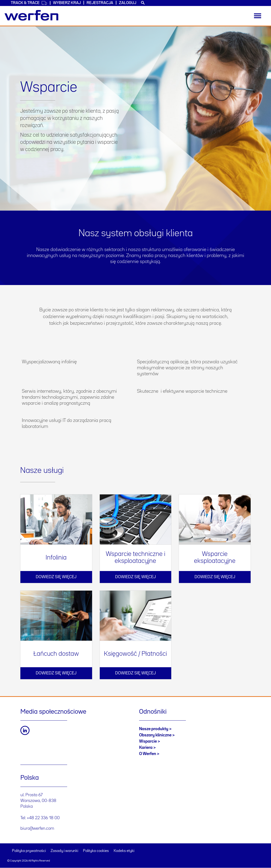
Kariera (146, 748)
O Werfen (148, 754)
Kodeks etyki (124, 851)
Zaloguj (128, 3)
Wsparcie (148, 741)
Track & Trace (29, 3)
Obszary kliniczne (155, 735)
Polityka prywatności (29, 851)
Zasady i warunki (64, 851)
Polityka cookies (96, 851)
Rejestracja (100, 3)
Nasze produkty (154, 729)
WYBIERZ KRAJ (67, 3)
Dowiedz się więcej (56, 577)
